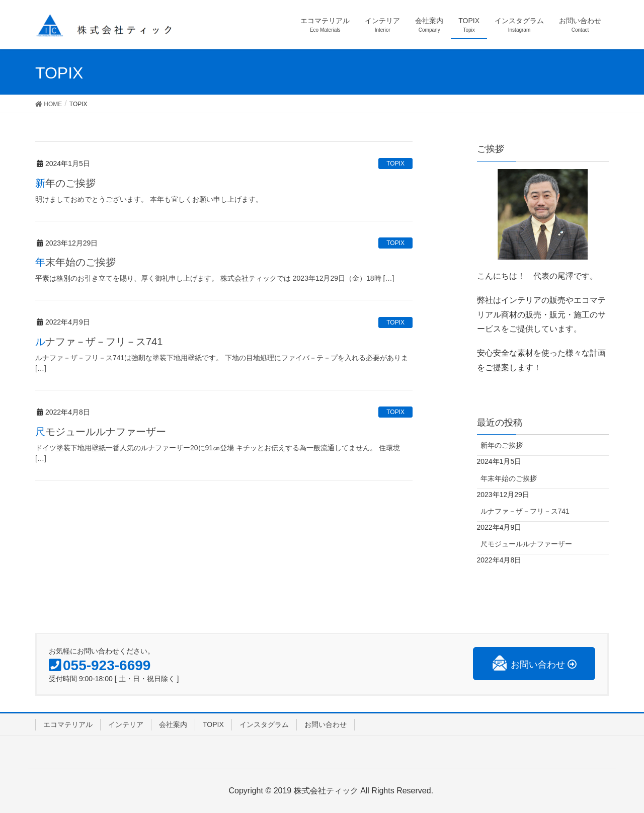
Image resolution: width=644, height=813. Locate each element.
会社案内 (173, 724)
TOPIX (395, 164)
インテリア (126, 724)
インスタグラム (264, 724)
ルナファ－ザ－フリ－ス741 (99, 342)
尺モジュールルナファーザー (101, 432)
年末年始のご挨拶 (75, 262)
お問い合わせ (326, 724)
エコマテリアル (68, 724)
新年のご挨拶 (65, 183)
